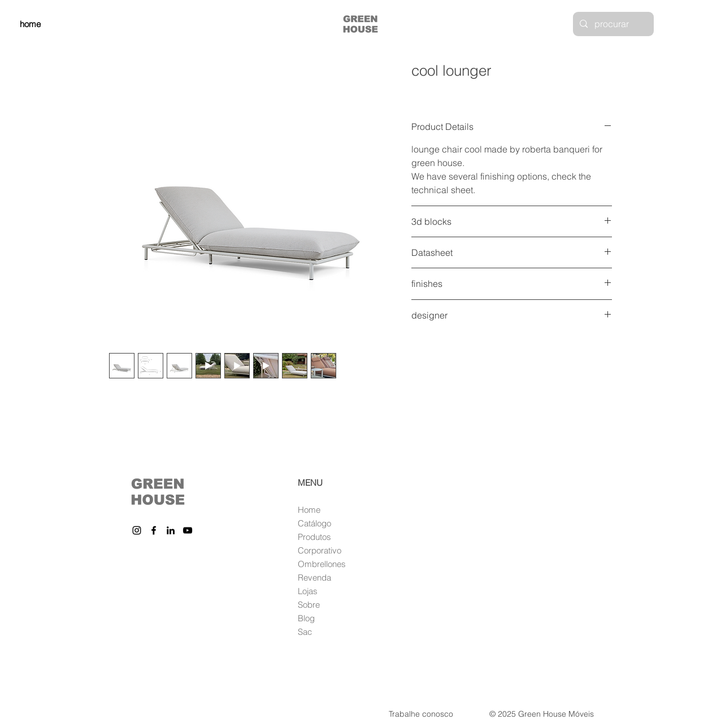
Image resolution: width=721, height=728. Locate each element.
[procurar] (612, 24)
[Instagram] (137, 530)
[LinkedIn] (171, 530)
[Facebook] (154, 530)
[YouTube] (188, 530)
